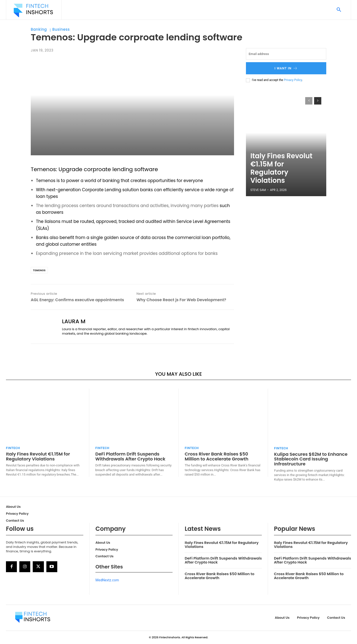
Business (61, 29)
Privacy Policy (293, 80)
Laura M (74, 322)
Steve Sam (258, 190)
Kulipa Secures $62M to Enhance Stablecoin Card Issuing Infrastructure (311, 459)
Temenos (43, 169)
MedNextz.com (107, 580)
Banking (39, 29)
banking (111, 181)
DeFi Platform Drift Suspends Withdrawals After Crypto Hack (131, 456)
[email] (286, 54)
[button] (339, 10)
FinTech (13, 448)
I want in (286, 68)
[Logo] (33, 10)
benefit (67, 238)
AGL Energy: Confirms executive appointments (77, 300)
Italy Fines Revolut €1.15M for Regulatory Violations (282, 179)
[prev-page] (309, 101)
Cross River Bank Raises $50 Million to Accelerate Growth (217, 456)
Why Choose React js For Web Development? (181, 300)
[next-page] (318, 101)
